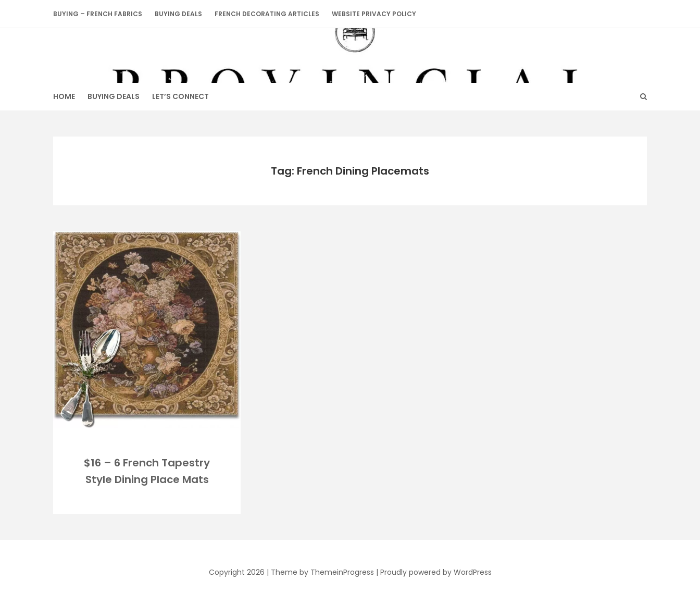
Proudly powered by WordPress (436, 572)
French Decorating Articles (267, 14)
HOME (64, 96)
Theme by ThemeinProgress (322, 572)
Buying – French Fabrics (98, 14)
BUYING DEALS (178, 14)
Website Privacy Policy (374, 14)
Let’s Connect (180, 96)
